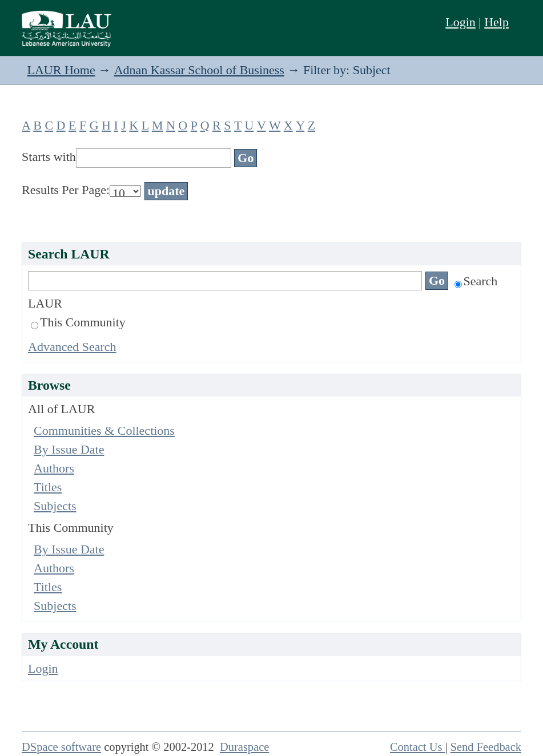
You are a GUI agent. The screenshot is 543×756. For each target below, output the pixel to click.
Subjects (55, 506)
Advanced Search (72, 347)
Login (460, 22)
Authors (54, 468)
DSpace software (61, 747)
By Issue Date (69, 449)
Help (496, 22)
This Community (78, 322)
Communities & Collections (104, 430)
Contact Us (418, 747)
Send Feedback (486, 747)
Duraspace (244, 747)
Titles (48, 487)
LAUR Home (61, 70)
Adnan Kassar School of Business (199, 70)
